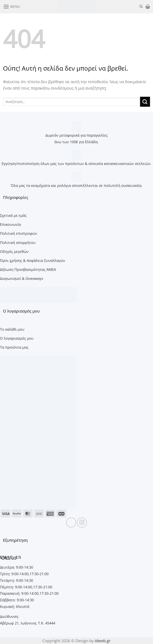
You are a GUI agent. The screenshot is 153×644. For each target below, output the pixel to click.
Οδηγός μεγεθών (14, 251)
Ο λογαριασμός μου (17, 338)
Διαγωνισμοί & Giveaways (22, 278)
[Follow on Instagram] (82, 523)
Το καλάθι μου (12, 329)
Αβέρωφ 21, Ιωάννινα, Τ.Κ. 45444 (28, 623)
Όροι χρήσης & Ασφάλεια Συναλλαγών (33, 260)
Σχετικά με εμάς (13, 215)
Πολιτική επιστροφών (19, 233)
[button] (12, 6)
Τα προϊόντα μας (14, 347)
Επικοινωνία (10, 224)
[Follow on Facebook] (71, 523)
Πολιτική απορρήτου (18, 242)
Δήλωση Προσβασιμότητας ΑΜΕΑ (28, 269)
